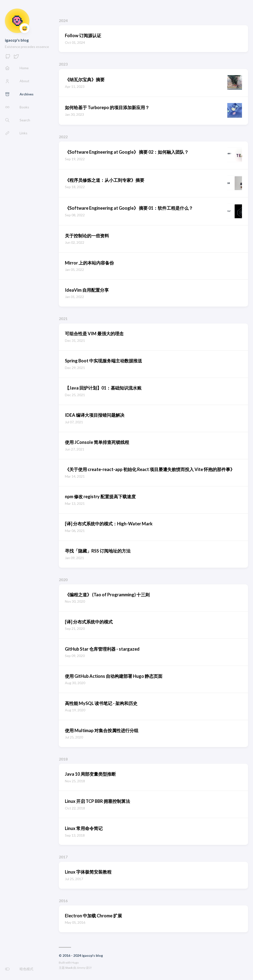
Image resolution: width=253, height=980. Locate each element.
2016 (63, 901)
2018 (63, 759)
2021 (63, 318)
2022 (63, 137)
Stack (69, 968)
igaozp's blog (17, 40)
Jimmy (81, 968)
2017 (63, 857)
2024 (63, 20)
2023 (63, 64)
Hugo (75, 963)
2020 (63, 580)
